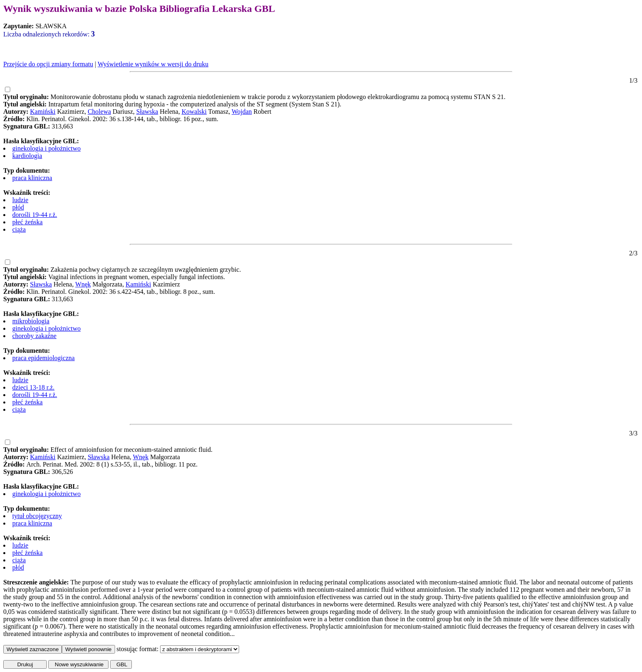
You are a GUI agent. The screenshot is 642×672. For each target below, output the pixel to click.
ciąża (19, 229)
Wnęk (83, 284)
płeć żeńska (27, 222)
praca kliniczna (32, 178)
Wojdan (242, 112)
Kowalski (194, 112)
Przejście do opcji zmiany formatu (48, 64)
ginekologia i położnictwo (46, 148)
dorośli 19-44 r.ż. (35, 215)
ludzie (20, 200)
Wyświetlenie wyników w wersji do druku (153, 64)
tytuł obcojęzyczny (37, 516)
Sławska (147, 112)
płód (18, 207)
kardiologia (27, 156)
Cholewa (99, 112)
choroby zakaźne (34, 336)
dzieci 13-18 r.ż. (33, 387)
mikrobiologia (31, 321)
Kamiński (43, 112)
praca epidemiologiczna (43, 358)
